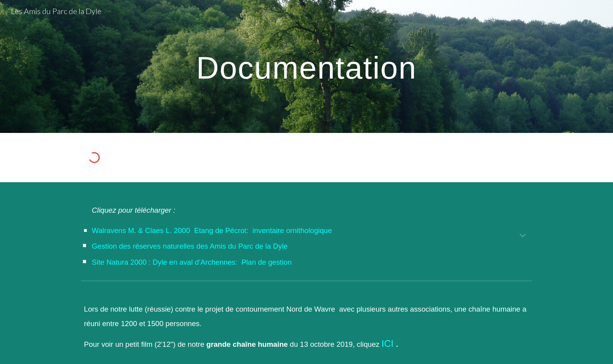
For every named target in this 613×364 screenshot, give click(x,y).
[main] (306, 66)
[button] (523, 236)
